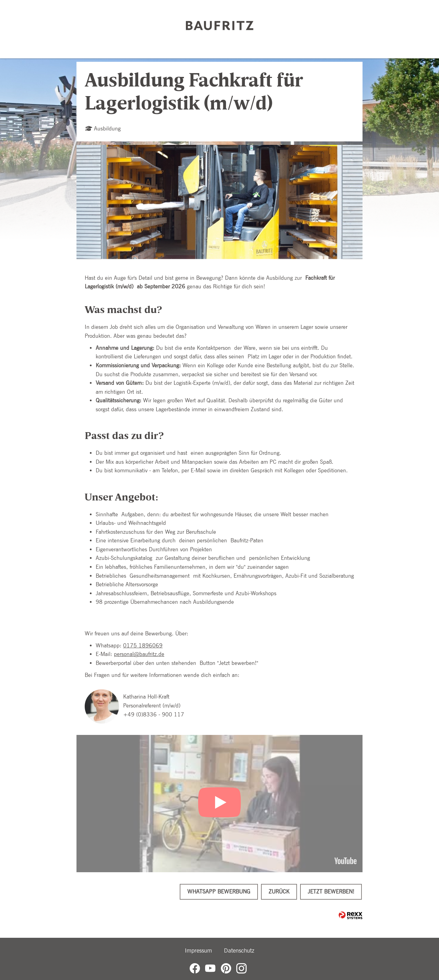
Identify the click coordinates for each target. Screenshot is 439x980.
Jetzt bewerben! (331, 892)
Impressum (198, 950)
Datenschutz (239, 950)
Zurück (279, 892)
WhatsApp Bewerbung (219, 892)
